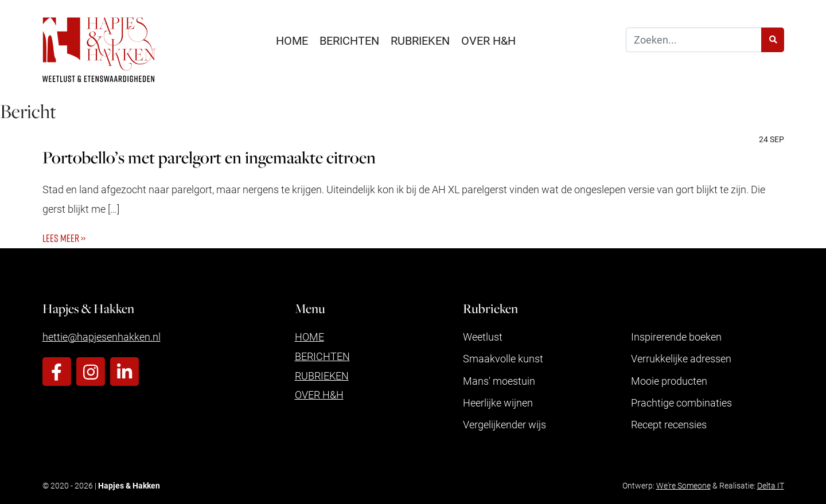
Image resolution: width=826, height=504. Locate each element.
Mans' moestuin (499, 381)
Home (292, 40)
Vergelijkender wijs (504, 424)
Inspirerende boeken (676, 337)
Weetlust (483, 337)
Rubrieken (420, 40)
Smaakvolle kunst (503, 358)
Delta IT (771, 485)
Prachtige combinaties (681, 403)
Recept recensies (669, 424)
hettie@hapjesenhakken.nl (102, 337)
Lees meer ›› (64, 238)
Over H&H (488, 40)
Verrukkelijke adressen (681, 358)
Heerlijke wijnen (498, 403)
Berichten (349, 40)
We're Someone (683, 485)
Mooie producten (669, 381)
